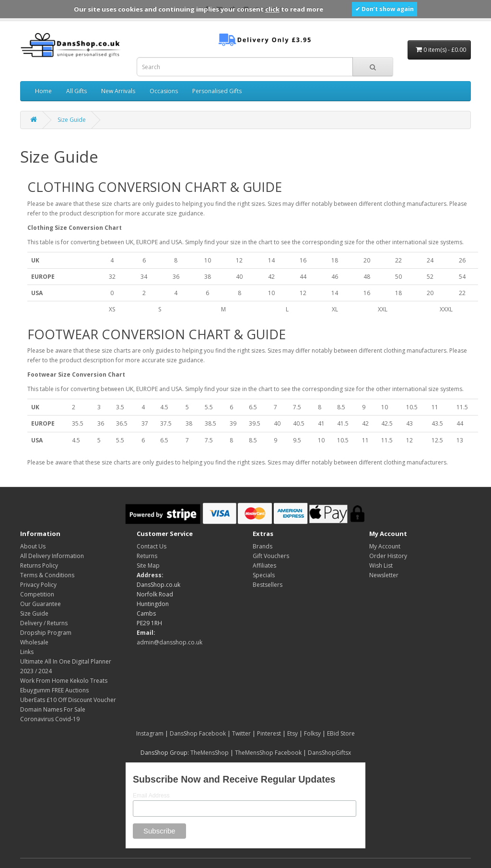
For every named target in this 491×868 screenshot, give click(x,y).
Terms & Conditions (47, 575)
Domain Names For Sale (53, 709)
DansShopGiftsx (329, 753)
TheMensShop (210, 753)
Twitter (241, 733)
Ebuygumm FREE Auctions (54, 690)
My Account (385, 546)
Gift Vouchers (271, 556)
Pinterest (269, 733)
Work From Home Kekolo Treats (64, 681)
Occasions (164, 91)
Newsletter (384, 575)
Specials (264, 575)
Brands (263, 546)
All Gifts (76, 91)
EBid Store (341, 733)
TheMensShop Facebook (268, 753)
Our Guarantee (41, 604)
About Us (33, 546)
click (272, 9)
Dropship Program (46, 633)
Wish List (381, 565)
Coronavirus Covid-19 (50, 719)
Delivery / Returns (44, 623)
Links (27, 652)
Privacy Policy (38, 585)
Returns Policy (39, 565)
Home (43, 91)
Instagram (150, 733)
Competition (37, 594)
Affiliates (264, 565)
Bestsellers (268, 585)
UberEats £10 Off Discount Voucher (68, 700)
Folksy (312, 733)
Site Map (148, 565)
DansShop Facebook (198, 733)
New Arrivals (118, 91)
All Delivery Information (52, 556)
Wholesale (34, 642)
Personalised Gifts (217, 91)
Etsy (292, 733)
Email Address (151, 796)
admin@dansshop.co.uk (170, 642)
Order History (388, 556)
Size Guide (72, 120)
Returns (147, 556)
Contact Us (152, 546)
